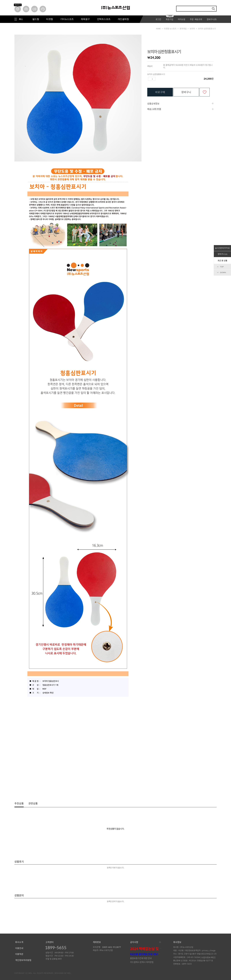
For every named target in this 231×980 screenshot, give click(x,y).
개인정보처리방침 (23, 960)
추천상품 (19, 803)
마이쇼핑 (182, 19)
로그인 (158, 19)
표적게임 (183, 29)
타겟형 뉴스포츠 (170, 29)
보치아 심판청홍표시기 (207, 29)
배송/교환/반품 (154, 109)
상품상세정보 (153, 104)
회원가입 (170, 19)
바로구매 (160, 92)
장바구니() (212, 19)
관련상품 (33, 803)
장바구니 (186, 92)
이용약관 (19, 954)
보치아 (192, 29)
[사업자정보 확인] (208, 957)
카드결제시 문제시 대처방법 (142, 962)
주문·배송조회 (196, 19)
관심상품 (205, 92)
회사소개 (19, 942)
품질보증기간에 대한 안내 (141, 958)
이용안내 (19, 948)
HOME (158, 29)
